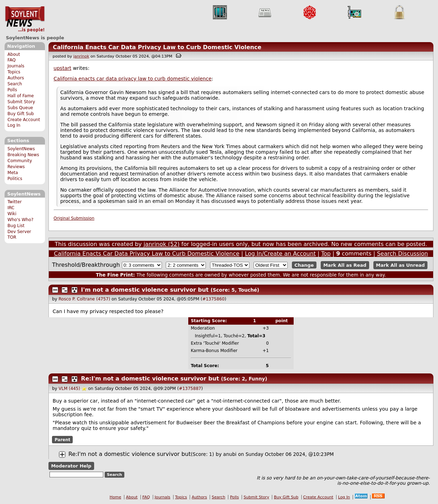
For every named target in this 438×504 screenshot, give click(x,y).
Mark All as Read (345, 265)
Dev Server (19, 232)
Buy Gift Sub (21, 114)
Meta (13, 173)
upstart (63, 68)
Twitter (14, 202)
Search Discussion (402, 254)
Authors (16, 78)
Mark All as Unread (400, 265)
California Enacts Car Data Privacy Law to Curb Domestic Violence (157, 47)
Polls (12, 90)
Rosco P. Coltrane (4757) (84, 299)
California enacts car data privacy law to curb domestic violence (133, 79)
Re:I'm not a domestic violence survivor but (150, 379)
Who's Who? (20, 220)
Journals (16, 66)
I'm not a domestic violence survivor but (145, 290)
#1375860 (214, 299)
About (14, 54)
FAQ (11, 60)
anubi (230, 454)
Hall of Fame (21, 96)
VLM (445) (69, 389)
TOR (12, 237)
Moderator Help (71, 466)
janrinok (81, 56)
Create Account (24, 120)
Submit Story (21, 102)
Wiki (12, 214)
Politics (15, 179)
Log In (14, 125)
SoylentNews (25, 19)
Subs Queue (20, 108)
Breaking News (23, 155)
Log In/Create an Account (280, 254)
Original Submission (74, 218)
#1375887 (190, 389)
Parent (62, 439)
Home (115, 497)
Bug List (16, 226)
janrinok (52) (162, 244)
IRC (11, 208)
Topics (14, 72)
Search (15, 84)
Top (326, 254)
